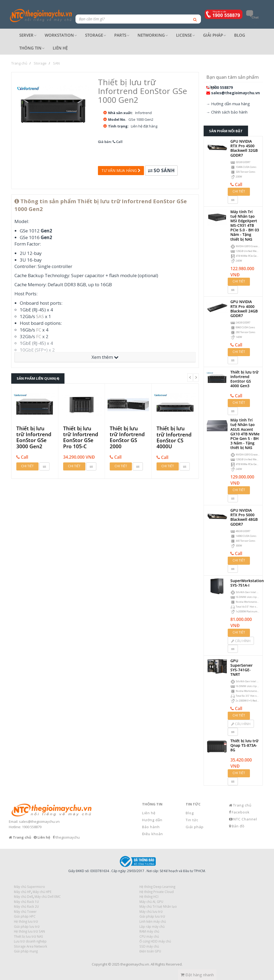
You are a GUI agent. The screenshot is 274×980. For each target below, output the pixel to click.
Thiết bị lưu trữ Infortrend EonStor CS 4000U (174, 437)
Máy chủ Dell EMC (48, 896)
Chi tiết (27, 466)
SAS (40, 316)
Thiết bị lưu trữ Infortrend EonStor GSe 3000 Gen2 (34, 437)
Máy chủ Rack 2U (26, 906)
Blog (190, 813)
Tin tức (192, 820)
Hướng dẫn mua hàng (231, 104)
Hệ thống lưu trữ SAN (29, 931)
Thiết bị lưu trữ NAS (28, 936)
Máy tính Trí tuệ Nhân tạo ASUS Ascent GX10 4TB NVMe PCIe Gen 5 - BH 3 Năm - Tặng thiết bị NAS (245, 434)
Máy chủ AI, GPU (151, 902)
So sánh (161, 170)
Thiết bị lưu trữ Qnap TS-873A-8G (244, 745)
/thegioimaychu (67, 837)
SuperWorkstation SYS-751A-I (247, 583)
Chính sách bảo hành (229, 112)
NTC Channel (245, 819)
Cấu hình (241, 641)
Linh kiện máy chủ (153, 921)
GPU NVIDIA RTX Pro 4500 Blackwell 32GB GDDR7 (244, 148)
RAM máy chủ (149, 931)
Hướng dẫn (152, 820)
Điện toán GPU (150, 951)
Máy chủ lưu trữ (151, 911)
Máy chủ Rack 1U (26, 902)
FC (39, 330)
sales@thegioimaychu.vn (235, 93)
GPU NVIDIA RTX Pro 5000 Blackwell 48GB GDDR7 (244, 517)
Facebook (241, 812)
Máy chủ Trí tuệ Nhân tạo (158, 906)
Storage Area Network (31, 946)
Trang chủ (242, 805)
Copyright (100, 964)
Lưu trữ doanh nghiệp (30, 941)
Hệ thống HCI (149, 896)
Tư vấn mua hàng (121, 170)
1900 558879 (222, 87)
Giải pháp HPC (25, 916)
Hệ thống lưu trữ (26, 921)
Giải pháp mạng (26, 951)
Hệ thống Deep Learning (157, 887)
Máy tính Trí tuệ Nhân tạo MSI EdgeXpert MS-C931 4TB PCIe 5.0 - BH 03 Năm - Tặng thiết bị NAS (245, 225)
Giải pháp (195, 827)
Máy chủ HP (22, 892)
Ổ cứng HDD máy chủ (155, 941)
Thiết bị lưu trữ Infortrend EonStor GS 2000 (127, 437)
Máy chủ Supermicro (29, 887)
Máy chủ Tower (25, 911)
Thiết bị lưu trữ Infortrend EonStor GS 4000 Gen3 (244, 379)
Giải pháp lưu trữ (152, 916)
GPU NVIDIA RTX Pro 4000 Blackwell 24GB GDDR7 (244, 309)
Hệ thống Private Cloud (157, 892)
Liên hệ (149, 813)
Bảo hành (151, 827)
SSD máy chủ (149, 946)
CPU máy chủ (149, 936)
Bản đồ (238, 826)
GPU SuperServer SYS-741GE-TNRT (241, 668)
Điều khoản (153, 834)
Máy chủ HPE (42, 892)
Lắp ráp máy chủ (152, 926)
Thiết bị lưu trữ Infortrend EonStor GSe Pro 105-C (81, 437)
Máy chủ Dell (23, 896)
